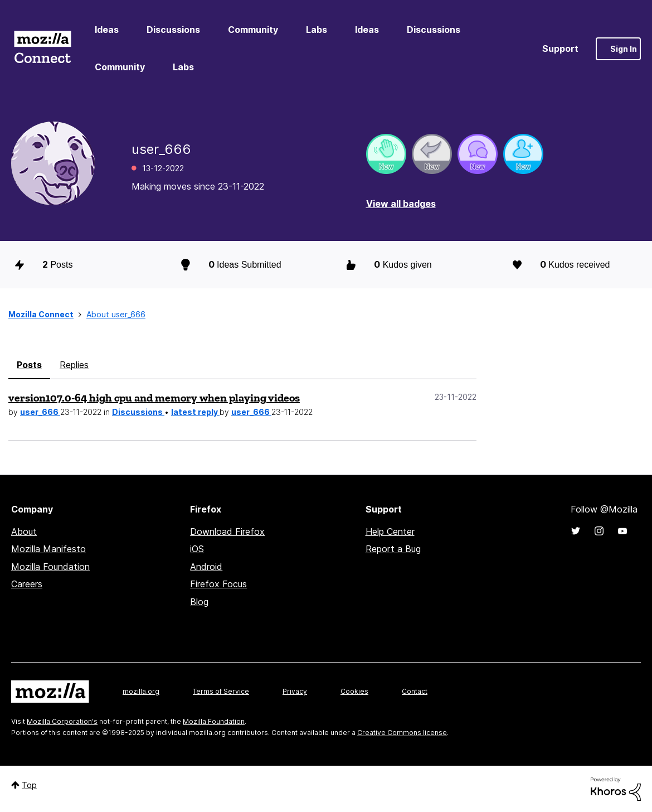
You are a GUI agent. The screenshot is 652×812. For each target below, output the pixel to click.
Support (560, 49)
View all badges (401, 204)
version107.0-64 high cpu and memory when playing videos (154, 398)
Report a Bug (393, 549)
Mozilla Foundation (50, 567)
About (24, 531)
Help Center (390, 531)
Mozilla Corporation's (62, 721)
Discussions (173, 30)
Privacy (295, 691)
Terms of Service (221, 691)
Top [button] (29, 785)
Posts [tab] (29, 365)
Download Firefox (227, 531)
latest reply (195, 412)
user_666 (40, 412)
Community (253, 30)
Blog (199, 602)
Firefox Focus (218, 584)
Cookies (354, 691)
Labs (317, 30)
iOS (197, 549)
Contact (415, 691)
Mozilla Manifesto (48, 549)
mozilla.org (141, 691)
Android (206, 567)
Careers (27, 584)
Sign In (624, 49)
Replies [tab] (74, 365)
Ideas (107, 30)
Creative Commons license (402, 733)
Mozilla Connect (42, 49)
